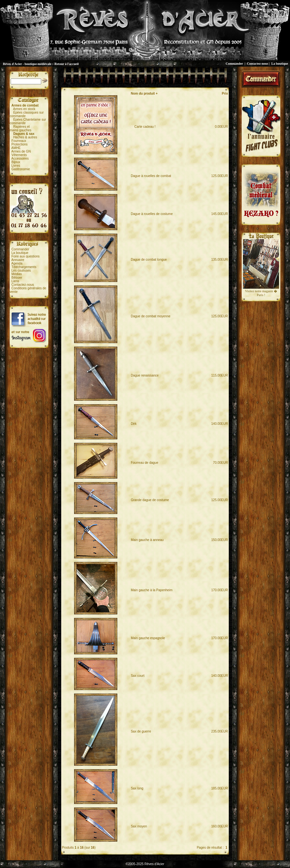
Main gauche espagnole (148, 638)
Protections (20, 144)
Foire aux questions (26, 256)
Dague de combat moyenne (151, 316)
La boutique (280, 64)
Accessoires (20, 159)
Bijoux (16, 162)
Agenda (17, 263)
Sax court (138, 676)
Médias (17, 274)
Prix (225, 93)
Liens (15, 281)
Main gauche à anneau (147, 540)
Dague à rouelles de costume (152, 214)
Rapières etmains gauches (20, 128)
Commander (234, 64)
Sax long (137, 788)
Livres (16, 166)
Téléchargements (24, 267)
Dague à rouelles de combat (151, 176)
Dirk (134, 424)
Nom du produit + (144, 93)
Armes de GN (21, 151)
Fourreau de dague (145, 463)
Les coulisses (21, 271)
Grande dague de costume (150, 500)
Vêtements (19, 155)
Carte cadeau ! (143, 127)
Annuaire (18, 260)
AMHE (16, 148)
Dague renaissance (145, 375)
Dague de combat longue (149, 260)
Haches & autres (25, 137)
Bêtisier (17, 278)
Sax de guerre (141, 731)
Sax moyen (139, 826)
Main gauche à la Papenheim (152, 590)
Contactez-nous (257, 64)
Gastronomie (21, 169)
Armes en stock (24, 109)
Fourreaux (19, 141)
